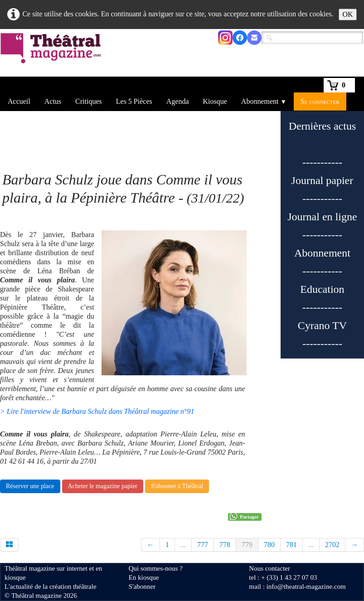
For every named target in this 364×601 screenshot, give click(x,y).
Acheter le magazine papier (103, 486)
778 (225, 545)
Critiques (89, 101)
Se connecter (320, 101)
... (183, 545)
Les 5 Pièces (134, 101)
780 (269, 545)
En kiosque (144, 577)
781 (291, 545)
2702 (332, 545)
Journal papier (323, 180)
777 (203, 545)
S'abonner (142, 586)
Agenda (178, 101)
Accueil (19, 101)
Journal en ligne (322, 217)
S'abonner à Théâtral (177, 486)
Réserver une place (30, 486)
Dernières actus (323, 126)
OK (347, 14)
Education (322, 289)
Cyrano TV (322, 325)
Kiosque (215, 101)
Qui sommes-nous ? (156, 568)
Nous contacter (269, 568)
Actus (53, 101)
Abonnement (264, 101)
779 (247, 545)
